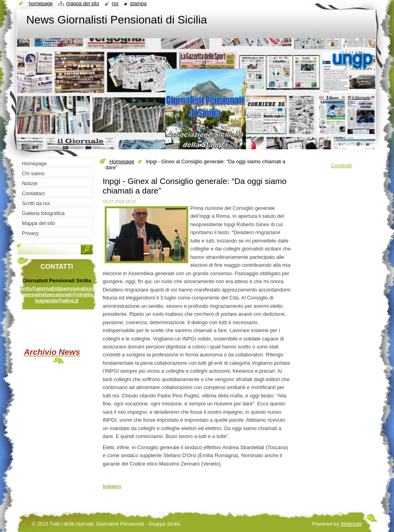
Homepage (122, 161)
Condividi (341, 165)
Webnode (351, 524)
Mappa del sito (83, 3)
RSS (115, 3)
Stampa (138, 3)
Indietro (112, 486)
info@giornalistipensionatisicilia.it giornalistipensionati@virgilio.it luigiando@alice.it (63, 294)
